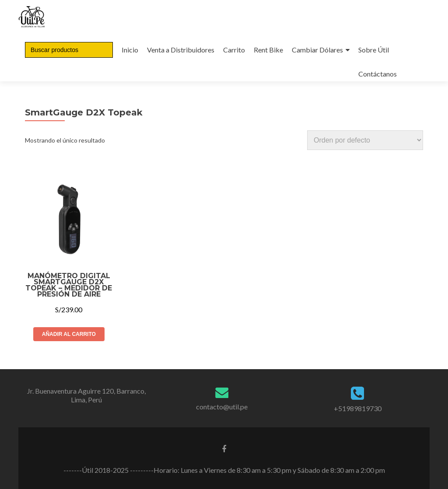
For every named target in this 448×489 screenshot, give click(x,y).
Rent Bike (268, 50)
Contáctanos (378, 74)
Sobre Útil (374, 50)
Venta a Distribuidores (181, 50)
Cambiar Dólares (317, 50)
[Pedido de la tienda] (365, 140)
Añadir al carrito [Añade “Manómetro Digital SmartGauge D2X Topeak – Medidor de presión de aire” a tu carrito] (69, 334)
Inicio (130, 50)
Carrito (234, 50)
